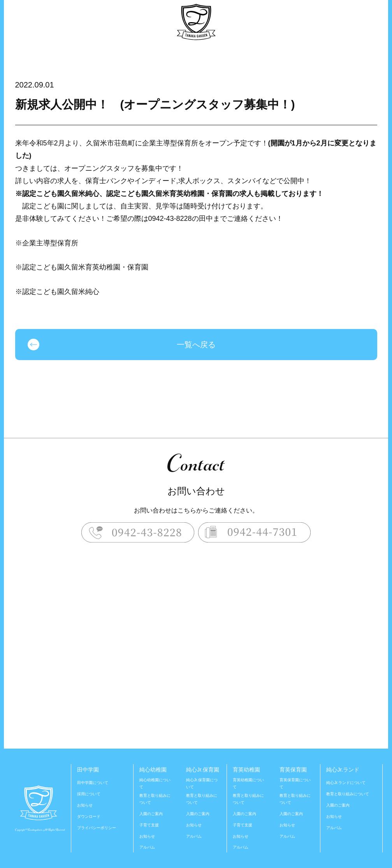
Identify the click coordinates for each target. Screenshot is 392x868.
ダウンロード (89, 816)
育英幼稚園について (248, 783)
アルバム (147, 847)
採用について (89, 794)
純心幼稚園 (153, 770)
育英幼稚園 (246, 770)
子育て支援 (149, 825)
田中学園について (93, 783)
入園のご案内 (151, 814)
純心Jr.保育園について (202, 783)
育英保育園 (293, 770)
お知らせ (85, 805)
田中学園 (88, 770)
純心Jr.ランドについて (346, 783)
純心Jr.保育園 (203, 770)
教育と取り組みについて (155, 799)
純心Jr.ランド (343, 770)
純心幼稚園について (155, 783)
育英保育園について (295, 783)
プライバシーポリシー (97, 828)
